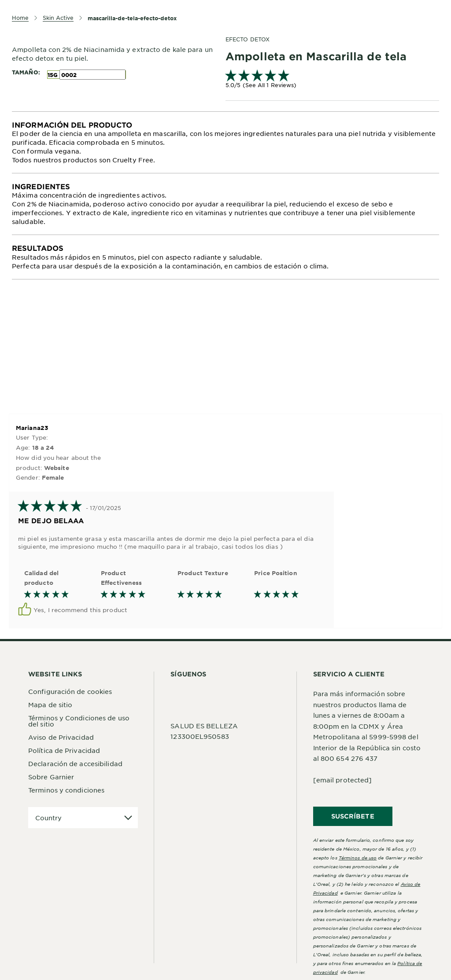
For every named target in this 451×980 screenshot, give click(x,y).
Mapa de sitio (50, 705)
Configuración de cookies (70, 691)
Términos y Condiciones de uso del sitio (79, 721)
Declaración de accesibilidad (75, 763)
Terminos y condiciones (66, 790)
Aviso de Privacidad (61, 737)
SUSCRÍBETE (353, 816)
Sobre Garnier (51, 777)
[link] (332, 80)
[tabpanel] (225, 142)
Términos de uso (358, 857)
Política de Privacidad (64, 750)
